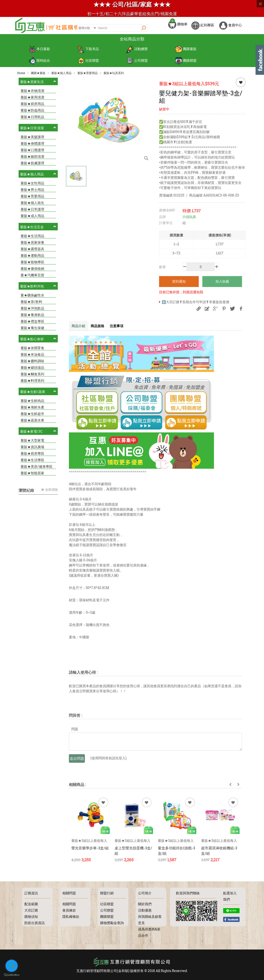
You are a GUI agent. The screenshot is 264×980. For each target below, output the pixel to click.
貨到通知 (179, 283)
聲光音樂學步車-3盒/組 (90, 851)
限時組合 (39, 63)
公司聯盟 (137, 63)
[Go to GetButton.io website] (12, 975)
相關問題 (69, 904)
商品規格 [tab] (101, 328)
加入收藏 (222, 283)
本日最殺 (39, 53)
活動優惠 (145, 910)
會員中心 (230, 28)
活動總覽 (137, 53)
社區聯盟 (88, 63)
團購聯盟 (186, 63)
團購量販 (186, 53)
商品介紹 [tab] (80, 328)
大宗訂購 (31, 910)
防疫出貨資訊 (35, 923)
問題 (75, 732)
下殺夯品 (88, 53)
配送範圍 (31, 904)
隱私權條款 (71, 916)
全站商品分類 (132, 43)
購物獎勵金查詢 (112, 923)
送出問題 (77, 761)
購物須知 (31, 916)
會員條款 (69, 910)
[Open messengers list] (12, 966)
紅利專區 (203, 28)
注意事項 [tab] (123, 328)
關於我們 (145, 904)
